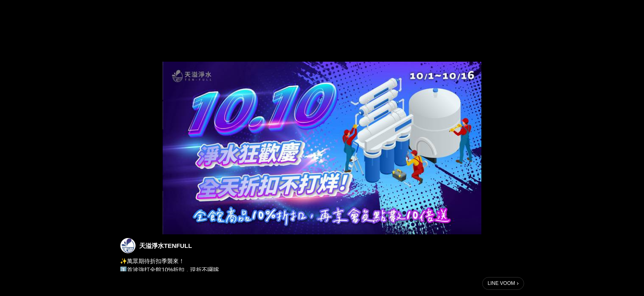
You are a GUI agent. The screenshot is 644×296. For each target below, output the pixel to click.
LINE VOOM (501, 283)
